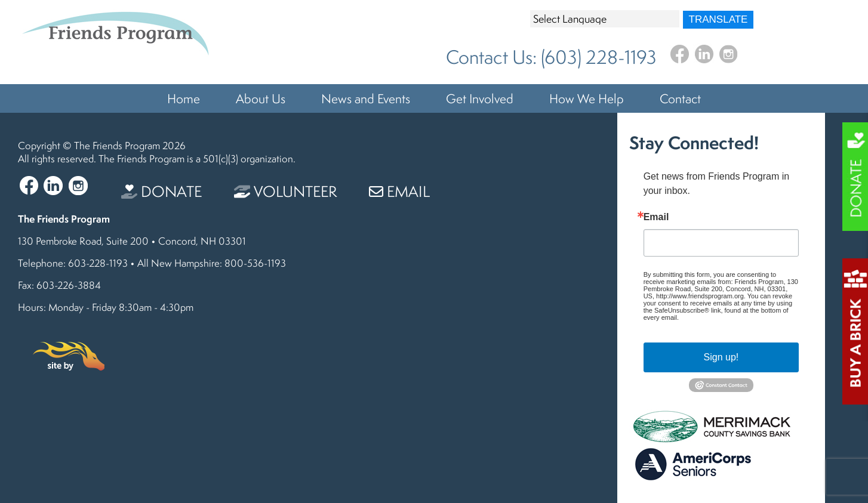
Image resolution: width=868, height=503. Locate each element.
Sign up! (721, 357)
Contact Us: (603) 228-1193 (551, 57)
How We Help (587, 98)
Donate (161, 191)
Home (184, 98)
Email (399, 191)
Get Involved (480, 98)
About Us (261, 98)
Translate (718, 19)
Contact (680, 98)
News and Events (366, 98)
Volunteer (285, 191)
